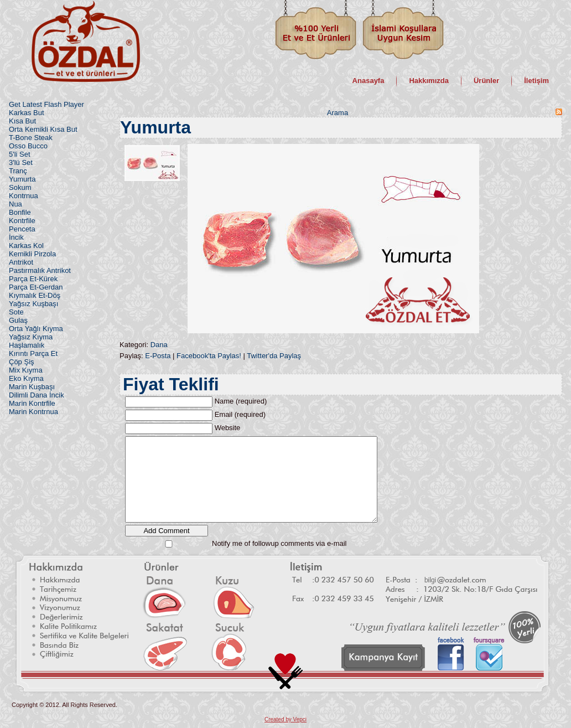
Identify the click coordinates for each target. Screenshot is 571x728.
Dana (159, 345)
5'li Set (20, 154)
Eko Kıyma (26, 378)
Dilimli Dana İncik (37, 395)
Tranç (18, 171)
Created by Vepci (285, 719)
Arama (338, 113)
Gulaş (18, 320)
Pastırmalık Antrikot (40, 270)
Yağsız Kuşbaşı (33, 304)
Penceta (22, 229)
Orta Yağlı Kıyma (36, 329)
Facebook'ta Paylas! (209, 356)
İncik (16, 237)
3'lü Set (21, 162)
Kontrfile (22, 221)
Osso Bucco (28, 146)
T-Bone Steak (31, 138)
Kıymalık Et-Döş (35, 295)
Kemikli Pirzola (32, 254)
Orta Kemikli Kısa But (43, 129)
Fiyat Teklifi (171, 384)
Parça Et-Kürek (33, 279)
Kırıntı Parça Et (33, 353)
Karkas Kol (26, 246)
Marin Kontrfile (32, 403)
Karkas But (27, 113)
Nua (15, 204)
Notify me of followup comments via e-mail (279, 543)
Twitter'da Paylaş (274, 356)
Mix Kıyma (26, 370)
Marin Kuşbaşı (32, 387)
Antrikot (21, 262)
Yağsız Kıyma (31, 337)
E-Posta (158, 356)
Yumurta (22, 179)
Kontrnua (24, 196)
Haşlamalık (27, 345)
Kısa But (22, 121)
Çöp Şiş (22, 362)
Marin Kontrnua (33, 412)
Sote (16, 312)
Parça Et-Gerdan (36, 287)
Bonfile (20, 212)
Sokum (20, 187)
